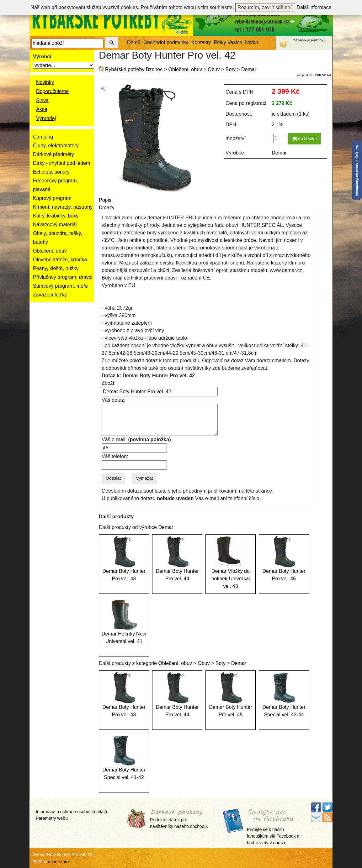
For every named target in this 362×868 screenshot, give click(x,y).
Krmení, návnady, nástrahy (63, 207)
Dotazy (107, 208)
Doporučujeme (52, 91)
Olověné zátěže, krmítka (60, 260)
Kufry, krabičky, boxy (56, 216)
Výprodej (46, 118)
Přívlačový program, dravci (63, 277)
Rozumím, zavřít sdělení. (265, 7)
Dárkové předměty (53, 154)
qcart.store (58, 862)
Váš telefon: (115, 456)
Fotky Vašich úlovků (236, 42)
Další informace (314, 7)
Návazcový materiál (55, 225)
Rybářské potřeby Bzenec (134, 69)
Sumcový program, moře (60, 286)
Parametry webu (52, 818)
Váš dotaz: (114, 400)
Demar (249, 69)
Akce (42, 109)
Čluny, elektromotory (56, 146)
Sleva (42, 100)
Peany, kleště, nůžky (56, 268)
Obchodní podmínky (166, 42)
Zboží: (109, 383)
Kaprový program (52, 198)
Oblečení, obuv (50, 251)
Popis (105, 200)
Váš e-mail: (136, 439)
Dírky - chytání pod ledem (61, 163)
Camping (43, 137)
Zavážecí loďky (50, 295)
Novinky (45, 82)
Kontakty (201, 42)
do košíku (305, 139)
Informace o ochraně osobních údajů (71, 812)
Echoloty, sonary (51, 172)
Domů (134, 42)
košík (302, 40)
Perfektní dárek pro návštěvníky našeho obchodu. (179, 819)
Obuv (214, 69)
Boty (231, 69)
